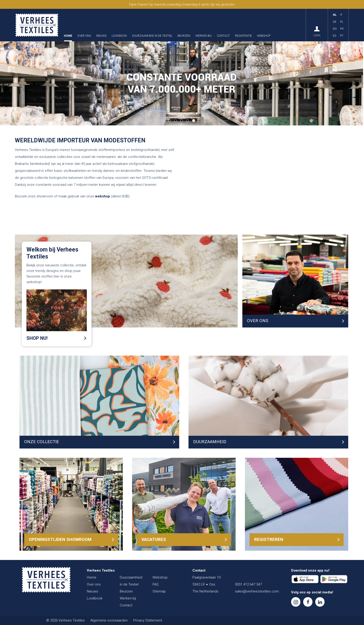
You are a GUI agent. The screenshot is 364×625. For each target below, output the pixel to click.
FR (342, 29)
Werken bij (204, 36)
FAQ (156, 584)
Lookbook (119, 36)
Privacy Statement (148, 620)
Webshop (264, 36)
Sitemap (159, 591)
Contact (223, 36)
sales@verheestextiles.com (257, 591)
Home (68, 36)
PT (342, 36)
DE (335, 22)
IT (341, 15)
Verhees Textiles (37, 25)
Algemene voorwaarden (109, 620)
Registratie (243, 36)
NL (335, 15)
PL (342, 22)
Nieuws (101, 36)
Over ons (84, 36)
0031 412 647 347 (248, 584)
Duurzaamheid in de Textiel (152, 36)
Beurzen (184, 36)
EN (335, 29)
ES (335, 36)
